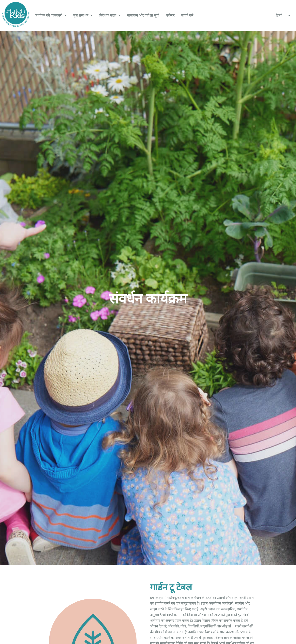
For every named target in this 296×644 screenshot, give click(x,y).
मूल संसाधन (83, 15)
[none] (283, 15)
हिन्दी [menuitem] (279, 15)
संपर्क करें (187, 15)
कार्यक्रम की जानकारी (51, 15)
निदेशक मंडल (110, 15)
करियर (170, 15)
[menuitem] (283, 15)
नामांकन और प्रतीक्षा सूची (143, 15)
